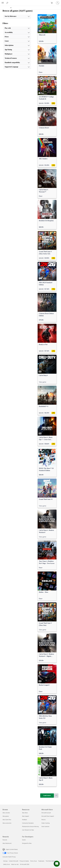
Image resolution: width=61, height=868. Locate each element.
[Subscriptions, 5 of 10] (17, 45)
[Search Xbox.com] (8, 3)
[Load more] (47, 796)
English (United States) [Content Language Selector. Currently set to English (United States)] (12, 849)
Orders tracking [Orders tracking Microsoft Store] (46, 823)
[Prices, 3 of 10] (17, 37)
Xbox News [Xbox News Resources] (25, 813)
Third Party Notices (51, 861)
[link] (47, 29)
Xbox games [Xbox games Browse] (6, 816)
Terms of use (34, 861)
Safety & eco (7, 864)
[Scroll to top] (56, 796)
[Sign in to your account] (58, 3)
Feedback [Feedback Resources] (24, 820)
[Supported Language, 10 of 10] (17, 67)
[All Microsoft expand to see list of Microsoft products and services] (3, 3)
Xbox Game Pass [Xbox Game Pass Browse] (7, 820)
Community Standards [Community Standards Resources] (28, 823)
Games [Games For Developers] (24, 840)
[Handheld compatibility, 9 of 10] (17, 63)
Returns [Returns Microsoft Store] (44, 820)
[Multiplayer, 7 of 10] (17, 54)
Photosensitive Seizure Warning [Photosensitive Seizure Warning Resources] (30, 826)
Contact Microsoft (14, 861)
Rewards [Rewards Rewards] (5, 840)
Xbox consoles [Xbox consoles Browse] (6, 813)
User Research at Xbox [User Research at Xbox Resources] (28, 830)
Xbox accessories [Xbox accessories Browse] (7, 823)
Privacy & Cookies (24, 861)
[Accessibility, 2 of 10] (17, 32)
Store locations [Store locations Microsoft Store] (45, 826)
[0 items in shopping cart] (52, 3)
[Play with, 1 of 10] (17, 28)
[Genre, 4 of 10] (17, 41)
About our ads (15, 864)
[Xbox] (6, 8)
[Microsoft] (30, 2)
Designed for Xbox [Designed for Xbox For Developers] (27, 843)
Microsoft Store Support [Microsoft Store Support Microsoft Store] (48, 816)
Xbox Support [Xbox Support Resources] (26, 816)
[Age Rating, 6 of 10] (17, 50)
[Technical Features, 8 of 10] (17, 58)
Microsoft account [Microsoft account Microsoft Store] (46, 813)
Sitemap (5, 861)
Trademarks (41, 861)
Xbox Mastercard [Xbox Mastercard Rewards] (7, 843)
